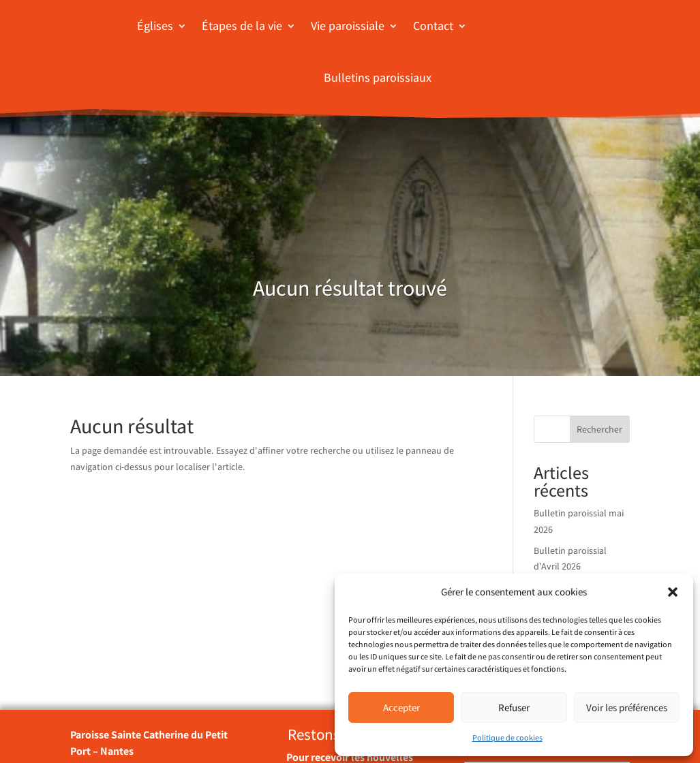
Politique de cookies (507, 737)
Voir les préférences (627, 707)
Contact (433, 26)
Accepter (401, 707)
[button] (673, 592)
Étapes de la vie (242, 26)
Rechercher (599, 429)
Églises (155, 26)
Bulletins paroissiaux (378, 77)
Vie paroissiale (348, 26)
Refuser (514, 707)
